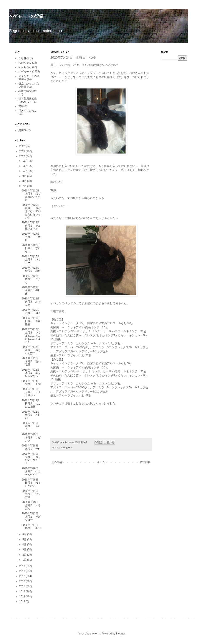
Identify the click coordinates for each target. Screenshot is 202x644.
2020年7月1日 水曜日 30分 (31, 526)
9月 (25, 176)
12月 (26, 161)
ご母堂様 (24, 58)
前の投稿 (145, 462)
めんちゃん (25, 67)
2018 (23, 571)
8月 (25, 181)
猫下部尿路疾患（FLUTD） (28, 100)
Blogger (120, 634)
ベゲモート (67, 448)
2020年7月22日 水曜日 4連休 (32, 290)
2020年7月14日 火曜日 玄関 (31, 382)
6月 (25, 534)
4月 (25, 544)
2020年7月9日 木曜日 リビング (31, 437)
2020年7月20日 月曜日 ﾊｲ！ (32, 311)
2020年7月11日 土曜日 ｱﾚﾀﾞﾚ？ (32, 415)
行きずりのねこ (28, 111)
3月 (25, 549)
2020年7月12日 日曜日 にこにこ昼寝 (32, 404)
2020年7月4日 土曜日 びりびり (31, 494)
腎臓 (21, 106)
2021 (23, 151)
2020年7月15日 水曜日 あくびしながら (32, 373)
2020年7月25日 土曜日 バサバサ (32, 260)
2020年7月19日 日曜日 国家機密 (32, 321)
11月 (26, 166)
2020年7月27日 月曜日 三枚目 (32, 237)
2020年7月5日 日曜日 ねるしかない (31, 483)
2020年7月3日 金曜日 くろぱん (31, 505)
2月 (25, 555)
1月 (25, 560)
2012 (23, 602)
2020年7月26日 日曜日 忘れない (32, 248)
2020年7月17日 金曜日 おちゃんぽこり (32, 350)
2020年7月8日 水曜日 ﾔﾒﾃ (31, 447)
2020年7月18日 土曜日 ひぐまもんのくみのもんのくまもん (32, 336)
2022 (23, 146)
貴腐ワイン (25, 130)
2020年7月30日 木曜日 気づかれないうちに (32, 195)
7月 (25, 186)
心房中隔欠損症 (28, 91)
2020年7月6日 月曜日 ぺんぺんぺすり (31, 472)
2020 (23, 156)
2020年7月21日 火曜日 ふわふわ (32, 302)
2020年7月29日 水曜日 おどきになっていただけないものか (32, 211)
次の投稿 (57, 462)
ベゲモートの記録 (26, 16)
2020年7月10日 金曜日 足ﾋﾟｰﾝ (32, 426)
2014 (23, 592)
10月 (26, 171)
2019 (23, 566)
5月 (25, 539)
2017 (23, 576)
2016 (23, 581)
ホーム (101, 462)
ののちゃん (25, 63)
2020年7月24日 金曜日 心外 (32, 269)
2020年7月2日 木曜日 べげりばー (31, 517)
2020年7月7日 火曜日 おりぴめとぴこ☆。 (31, 458)
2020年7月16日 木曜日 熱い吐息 (32, 361)
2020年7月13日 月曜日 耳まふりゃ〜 (32, 392)
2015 (23, 586)
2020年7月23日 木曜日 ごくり (32, 279)
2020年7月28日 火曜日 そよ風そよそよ (32, 226)
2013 (23, 597)
